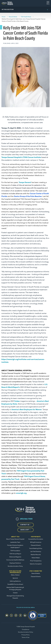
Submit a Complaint (36, 564)
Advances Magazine (15, 557)
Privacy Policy (25, 635)
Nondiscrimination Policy (15, 566)
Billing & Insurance (36, 542)
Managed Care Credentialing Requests (15, 597)
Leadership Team (15, 542)
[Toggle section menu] (25, 10)
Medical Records (36, 555)
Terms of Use (25, 638)
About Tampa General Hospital (15, 539)
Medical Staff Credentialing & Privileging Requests (15, 589)
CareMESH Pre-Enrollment (15, 584)
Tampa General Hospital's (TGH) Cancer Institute (21, 157)
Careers (15, 593)
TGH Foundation (15, 551)
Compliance (26, 630)
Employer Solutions (15, 563)
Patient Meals (36, 558)
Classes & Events (36, 545)
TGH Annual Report (15, 554)
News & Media (36, 574)
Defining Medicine (15, 581)
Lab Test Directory (36, 552)
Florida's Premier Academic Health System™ (15, 547)
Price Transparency (36, 561)
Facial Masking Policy (36, 549)
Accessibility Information (36, 539)
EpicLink (15, 578)
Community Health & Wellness (15, 560)
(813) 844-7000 (26, 519)
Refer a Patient (15, 575)
